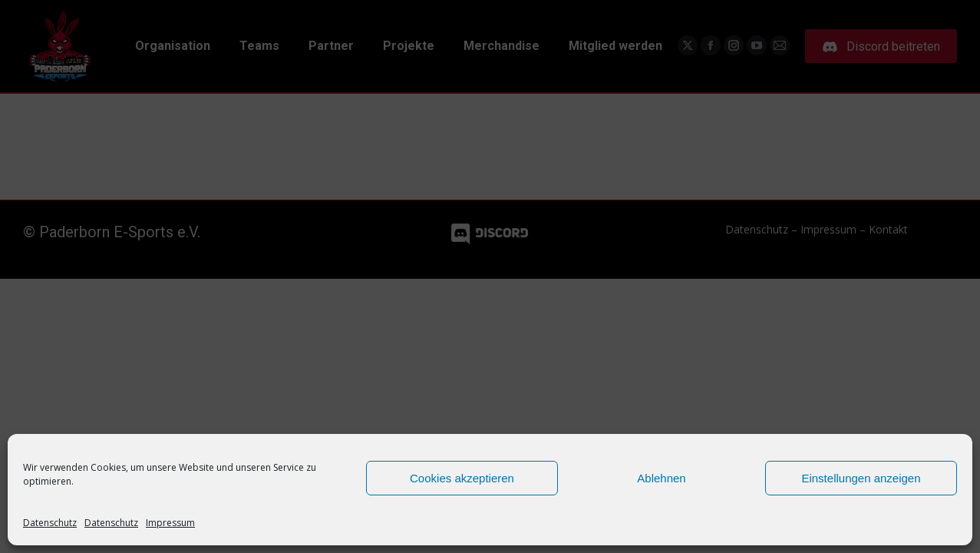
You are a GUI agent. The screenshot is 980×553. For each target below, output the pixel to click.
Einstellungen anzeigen (861, 478)
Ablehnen (661, 478)
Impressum (170, 523)
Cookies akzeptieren (462, 478)
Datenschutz (50, 523)
